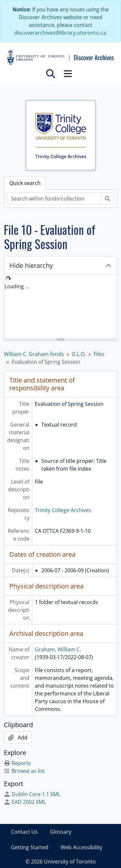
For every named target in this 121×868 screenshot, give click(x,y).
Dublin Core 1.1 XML (32, 794)
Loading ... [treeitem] (17, 286)
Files (99, 354)
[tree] (60, 307)
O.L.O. (79, 354)
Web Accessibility (81, 847)
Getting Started (30, 847)
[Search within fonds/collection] (54, 199)
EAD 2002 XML (25, 802)
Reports (17, 763)
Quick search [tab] (25, 183)
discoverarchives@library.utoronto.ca (60, 33)
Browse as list (24, 771)
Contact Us (24, 832)
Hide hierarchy (31, 265)
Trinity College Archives (63, 510)
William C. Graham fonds (34, 354)
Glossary (61, 832)
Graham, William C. (58, 649)
